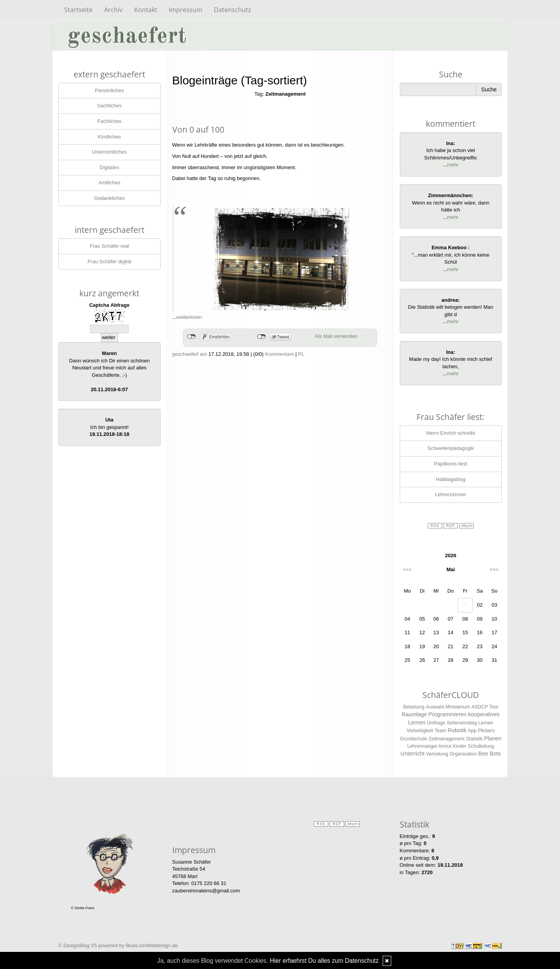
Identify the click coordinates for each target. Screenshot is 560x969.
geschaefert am (190, 354)
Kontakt (146, 10)
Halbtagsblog (451, 479)
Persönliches (109, 90)
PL (301, 354)
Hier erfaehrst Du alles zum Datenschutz (324, 961)
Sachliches (109, 106)
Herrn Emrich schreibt (451, 433)
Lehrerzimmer (451, 494)
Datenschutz (233, 10)
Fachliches (109, 121)
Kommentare (280, 354)
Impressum (185, 10)
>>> (494, 569)
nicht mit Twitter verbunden (262, 337)
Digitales (109, 167)
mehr (453, 165)
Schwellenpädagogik (451, 448)
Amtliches (109, 183)
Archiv (113, 10)
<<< (407, 569)
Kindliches (109, 137)
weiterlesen (189, 317)
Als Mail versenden (336, 336)
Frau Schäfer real (109, 246)
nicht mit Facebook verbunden (192, 337)
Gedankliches (109, 198)
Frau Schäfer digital (109, 261)
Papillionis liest (451, 464)
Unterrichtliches (109, 152)
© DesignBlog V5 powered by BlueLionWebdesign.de (118, 945)
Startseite (78, 10)
